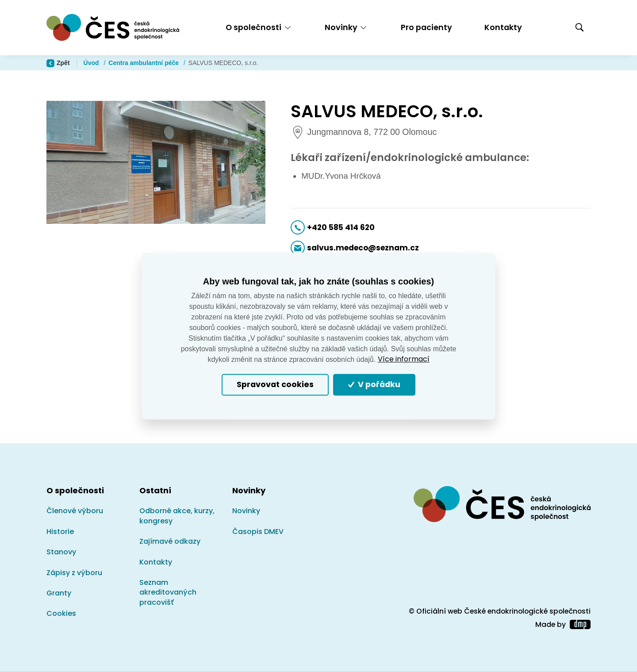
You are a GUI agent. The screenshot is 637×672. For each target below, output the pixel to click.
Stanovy (61, 552)
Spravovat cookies (275, 385)
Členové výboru (75, 511)
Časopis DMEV (258, 532)
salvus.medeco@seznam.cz (363, 248)
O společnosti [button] (253, 27)
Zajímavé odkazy (170, 541)
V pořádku (374, 385)
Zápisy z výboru (74, 573)
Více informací (404, 359)
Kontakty (503, 27)
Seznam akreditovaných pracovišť (168, 592)
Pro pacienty (426, 27)
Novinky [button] (341, 27)
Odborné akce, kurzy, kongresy (177, 516)
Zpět (58, 63)
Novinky (246, 511)
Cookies (61, 613)
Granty (59, 593)
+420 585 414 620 (341, 227)
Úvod (92, 63)
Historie (60, 532)
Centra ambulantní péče (144, 63)
